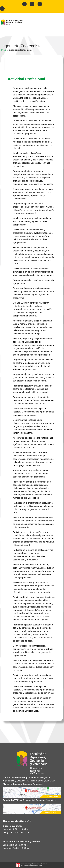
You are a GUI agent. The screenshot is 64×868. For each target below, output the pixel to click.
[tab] (10, 64)
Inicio (4, 50)
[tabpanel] (32, 395)
